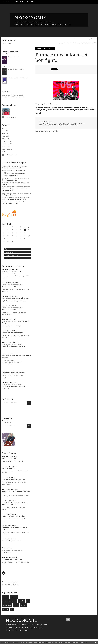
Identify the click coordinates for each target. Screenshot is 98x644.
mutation (22, 601)
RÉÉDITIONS (6, 170)
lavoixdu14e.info (17, 168)
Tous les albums (10, 117)
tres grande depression (10, 601)
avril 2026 (5, 131)
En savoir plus (83, 642)
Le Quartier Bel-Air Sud (10, 204)
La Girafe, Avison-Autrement (17, 199)
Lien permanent (45, 121)
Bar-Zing (14, 176)
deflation (23, 605)
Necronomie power (9, 273)
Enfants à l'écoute (20, 170)
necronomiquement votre (76, 124)
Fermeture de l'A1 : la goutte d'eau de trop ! (16, 183)
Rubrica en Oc (12, 180)
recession (6, 597)
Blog (6, 249)
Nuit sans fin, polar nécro (11, 541)
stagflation (53, 125)
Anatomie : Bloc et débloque (12, 559)
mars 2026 (5, 134)
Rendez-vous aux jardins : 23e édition (14, 202)
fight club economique (51, 124)
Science (7, 258)
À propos (31, 2)
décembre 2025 (7, 141)
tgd (59, 125)
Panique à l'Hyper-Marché (76, 39)
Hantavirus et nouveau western (13, 346)
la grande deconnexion (12, 255)
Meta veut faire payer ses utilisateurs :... (15, 193)
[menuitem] (8, 2)
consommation (7, 605)
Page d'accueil (92, 39)
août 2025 (5, 152)
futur (12, 609)
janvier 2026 (6, 139)
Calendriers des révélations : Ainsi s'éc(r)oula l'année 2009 (79, 43)
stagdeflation (44, 125)
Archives (19, 2)
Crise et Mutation (10, 252)
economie (6, 609)
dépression (14, 597)
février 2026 (6, 136)
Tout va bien (6, 548)
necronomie (6, 298)
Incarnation (21, 173)
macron (16, 605)
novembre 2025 (7, 144)
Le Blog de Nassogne (9, 195)
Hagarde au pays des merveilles (14, 516)
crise (28, 601)
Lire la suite (21, 97)
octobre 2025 (6, 147)
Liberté (7, 184)
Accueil (7, 2)
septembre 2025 (7, 149)
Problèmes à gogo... (8, 173)
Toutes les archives (11, 155)
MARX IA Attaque (17, 333)
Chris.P (5, 333)
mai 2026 (5, 128)
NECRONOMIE (30, 18)
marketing (63, 124)
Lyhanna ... (5, 176)
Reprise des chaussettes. (11, 271)
